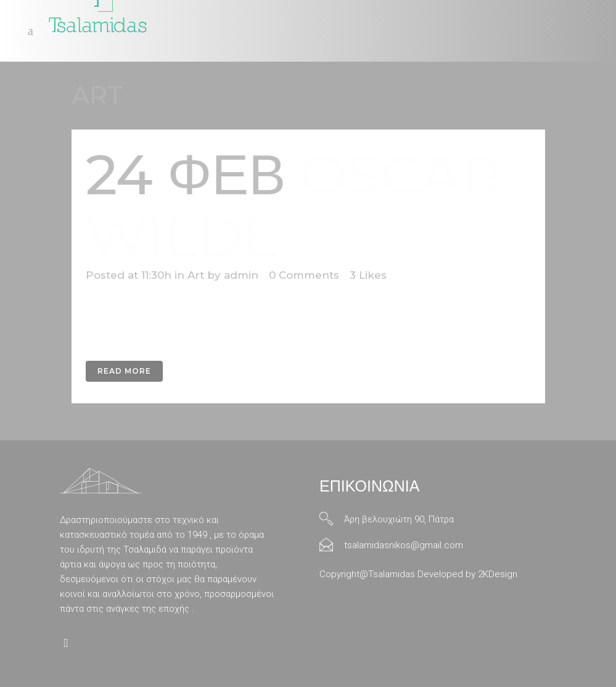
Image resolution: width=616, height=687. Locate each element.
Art (196, 275)
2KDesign (498, 574)
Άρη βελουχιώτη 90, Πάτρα (399, 519)
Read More (124, 371)
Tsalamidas (392, 574)
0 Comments (304, 275)
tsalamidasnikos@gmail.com (404, 545)
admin (241, 275)
